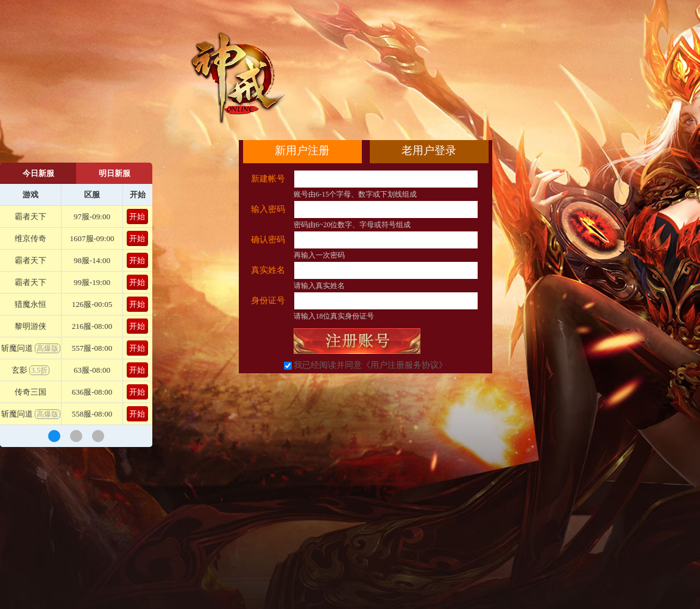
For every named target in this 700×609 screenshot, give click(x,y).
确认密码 (268, 240)
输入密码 (268, 209)
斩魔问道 (31, 348)
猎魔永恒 (30, 304)
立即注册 (357, 341)
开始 (137, 216)
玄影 (30, 370)
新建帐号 (268, 179)
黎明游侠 (30, 326)
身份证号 (268, 301)
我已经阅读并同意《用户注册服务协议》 (370, 365)
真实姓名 (268, 270)
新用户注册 (302, 150)
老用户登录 (429, 150)
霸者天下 (30, 216)
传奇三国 (30, 392)
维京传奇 (30, 238)
